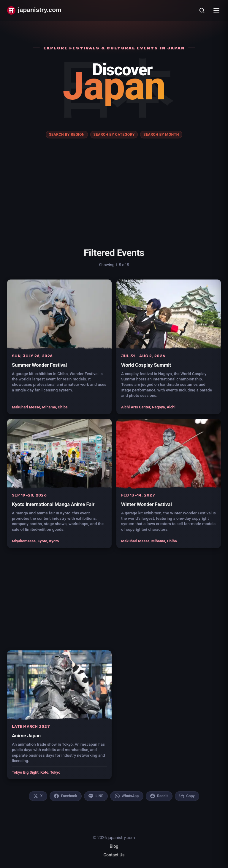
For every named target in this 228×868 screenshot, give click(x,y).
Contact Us (114, 855)
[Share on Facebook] (66, 796)
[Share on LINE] (96, 796)
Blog (114, 846)
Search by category (114, 135)
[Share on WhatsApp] (127, 796)
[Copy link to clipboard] (187, 796)
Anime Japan (26, 736)
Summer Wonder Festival (39, 365)
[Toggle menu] (216, 10)
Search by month (161, 135)
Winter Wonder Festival (147, 504)
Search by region (67, 135)
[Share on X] (38, 796)
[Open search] (202, 10)
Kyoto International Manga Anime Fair (53, 504)
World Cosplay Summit (146, 365)
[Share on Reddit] (159, 796)
